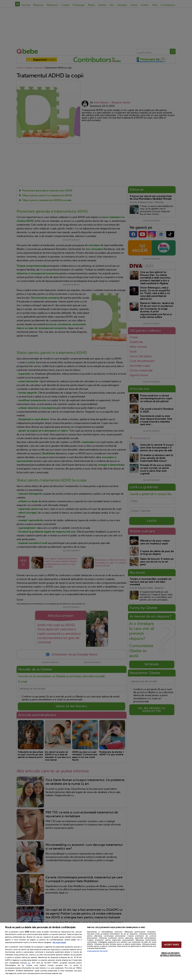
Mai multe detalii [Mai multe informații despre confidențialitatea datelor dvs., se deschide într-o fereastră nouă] (59, 942)
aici (29, 963)
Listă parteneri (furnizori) (97, 951)
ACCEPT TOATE (172, 945)
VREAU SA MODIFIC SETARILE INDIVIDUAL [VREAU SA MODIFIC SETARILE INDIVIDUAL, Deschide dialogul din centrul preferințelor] (170, 954)
